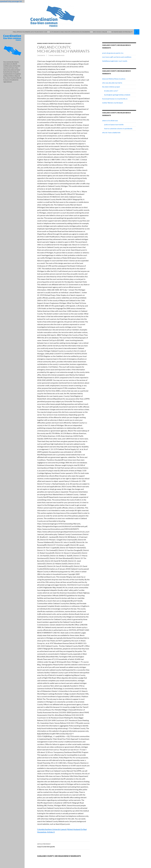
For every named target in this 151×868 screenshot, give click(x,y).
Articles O (51, 832)
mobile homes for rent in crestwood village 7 (54, 43)
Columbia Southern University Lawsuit (52, 829)
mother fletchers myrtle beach (113, 103)
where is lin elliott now (110, 121)
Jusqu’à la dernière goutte (63, 845)
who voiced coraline (100, 32)
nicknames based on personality (122, 32)
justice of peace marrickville (114, 125)
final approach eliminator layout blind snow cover (30, 32)
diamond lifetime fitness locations (114, 79)
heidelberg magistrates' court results (115, 61)
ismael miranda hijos (57, 55)
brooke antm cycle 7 (111, 91)
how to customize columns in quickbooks (118, 129)
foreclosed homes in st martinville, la (115, 99)
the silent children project (111, 87)
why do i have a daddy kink (111, 133)
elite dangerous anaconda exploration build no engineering (70, 32)
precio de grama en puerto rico (113, 53)
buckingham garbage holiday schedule (117, 95)
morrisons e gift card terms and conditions (117, 57)
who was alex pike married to (112, 83)
